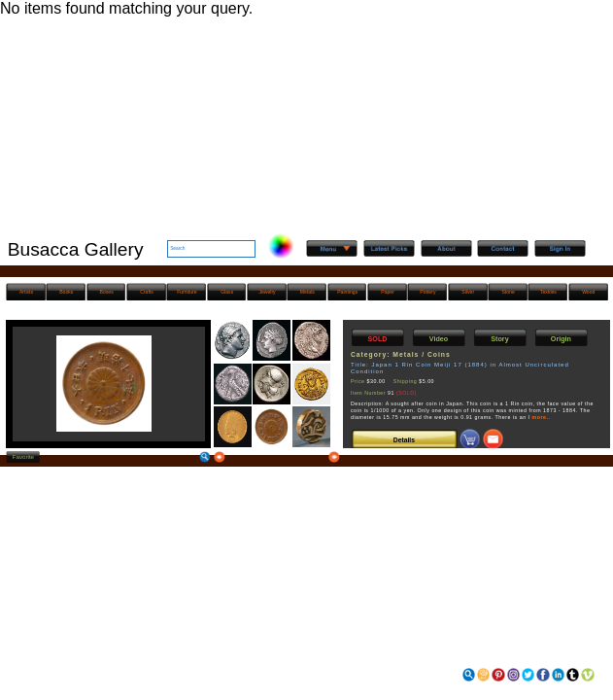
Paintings (347, 292)
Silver (468, 292)
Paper (388, 292)
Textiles (548, 292)
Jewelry (267, 292)
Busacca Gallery (76, 249)
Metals (307, 292)
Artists (26, 292)
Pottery (427, 292)
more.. (542, 417)
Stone (508, 292)
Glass (227, 292)
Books (66, 292)
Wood (588, 292)
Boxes (107, 292)
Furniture (187, 292)
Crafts (147, 292)
